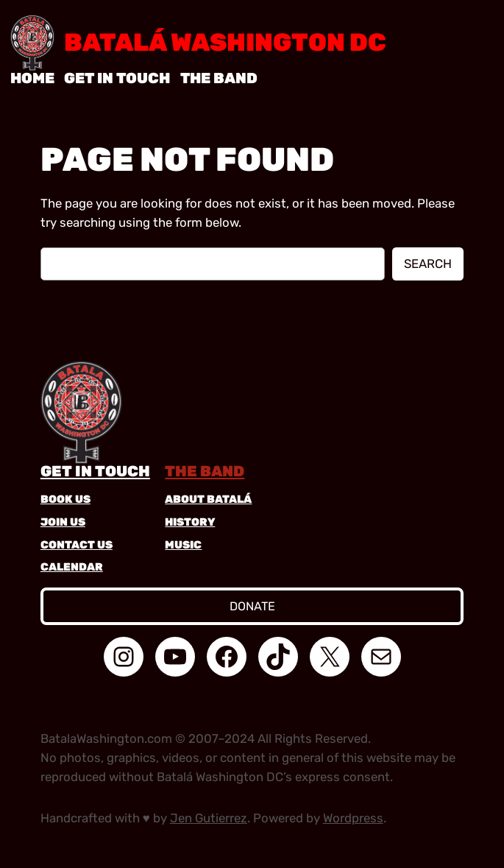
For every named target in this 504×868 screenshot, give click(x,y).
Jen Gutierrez (209, 818)
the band (205, 471)
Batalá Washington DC (225, 42)
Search (428, 264)
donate (252, 606)
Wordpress (353, 818)
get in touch (95, 471)
